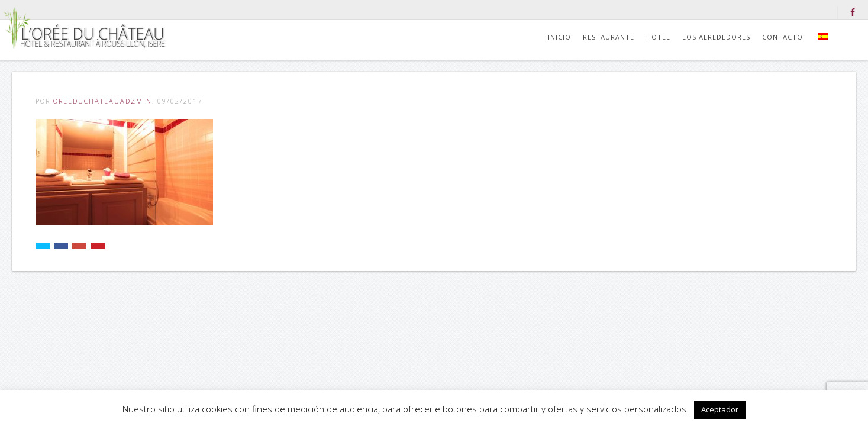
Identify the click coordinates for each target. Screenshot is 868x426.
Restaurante (609, 37)
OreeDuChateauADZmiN (103, 101)
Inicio (559, 37)
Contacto (783, 37)
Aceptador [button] (720, 409)
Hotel (658, 37)
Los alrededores (716, 37)
